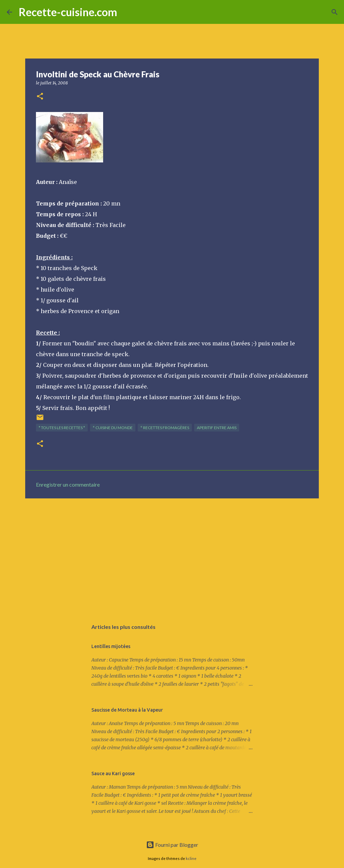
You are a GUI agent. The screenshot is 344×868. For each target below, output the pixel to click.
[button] (40, 97)
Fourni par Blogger (172, 845)
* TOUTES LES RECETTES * (62, 428)
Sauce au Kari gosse (113, 773)
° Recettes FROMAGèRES (165, 428)
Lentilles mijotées (111, 646)
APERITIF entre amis (217, 428)
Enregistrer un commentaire (68, 484)
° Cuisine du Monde (113, 428)
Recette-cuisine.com (68, 12)
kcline (191, 858)
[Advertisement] (172, 556)
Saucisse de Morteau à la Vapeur (127, 710)
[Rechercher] (127, 12)
